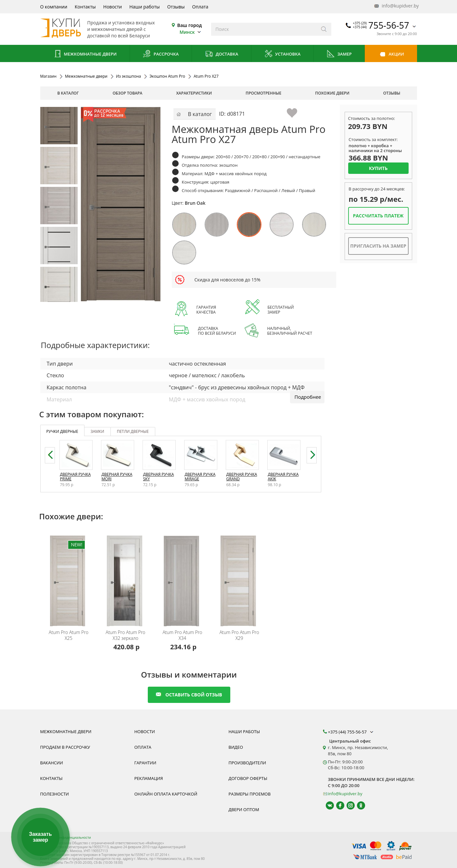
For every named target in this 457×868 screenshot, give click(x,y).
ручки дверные (62, 431)
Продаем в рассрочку (65, 747)
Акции (391, 54)
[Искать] (324, 29)
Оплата (200, 7)
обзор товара (128, 93)
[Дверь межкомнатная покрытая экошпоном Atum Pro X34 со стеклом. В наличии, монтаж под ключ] (183, 577)
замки (97, 431)
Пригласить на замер (378, 246)
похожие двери (332, 93)
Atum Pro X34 (182, 635)
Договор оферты (248, 778)
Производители (248, 763)
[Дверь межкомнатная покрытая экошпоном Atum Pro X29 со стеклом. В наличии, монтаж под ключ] (240, 577)
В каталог (68, 93)
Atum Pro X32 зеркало (125, 635)
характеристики (194, 93)
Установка (282, 54)
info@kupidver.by (396, 6)
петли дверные (133, 431)
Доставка (222, 54)
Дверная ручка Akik (283, 477)
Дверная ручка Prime (76, 477)
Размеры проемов (250, 794)
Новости (113, 7)
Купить (378, 168)
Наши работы (145, 7)
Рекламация (149, 778)
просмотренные (263, 93)
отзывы (392, 93)
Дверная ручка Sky (159, 477)
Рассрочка (161, 54)
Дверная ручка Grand (242, 477)
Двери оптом (244, 810)
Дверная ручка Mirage (200, 477)
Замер (339, 54)
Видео (236, 747)
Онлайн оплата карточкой (166, 794)
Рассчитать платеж (378, 216)
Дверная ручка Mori (117, 477)
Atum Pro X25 (69, 635)
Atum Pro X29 (239, 635)
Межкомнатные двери (85, 54)
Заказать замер (40, 837)
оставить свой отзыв (189, 695)
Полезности (55, 794)
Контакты (85, 7)
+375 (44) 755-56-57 (351, 732)
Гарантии (146, 763)
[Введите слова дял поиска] (264, 29)
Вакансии (52, 763)
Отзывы (176, 7)
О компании (54, 7)
